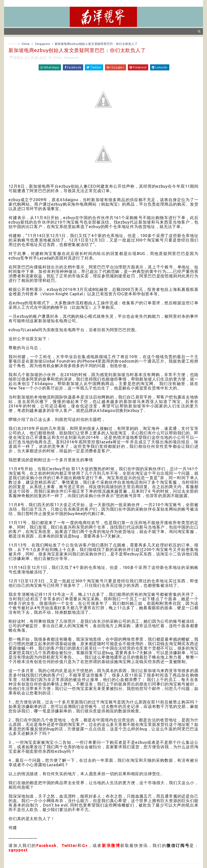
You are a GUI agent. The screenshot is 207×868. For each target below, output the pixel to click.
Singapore (43, 44)
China (26, 44)
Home (13, 44)
